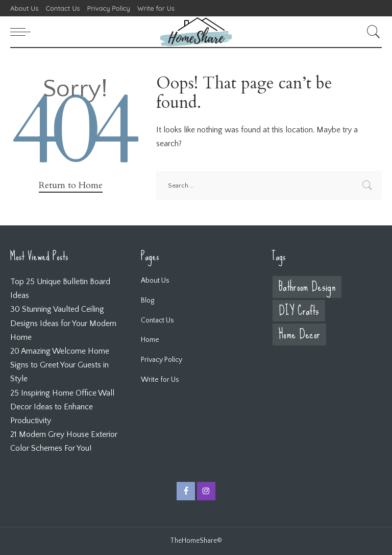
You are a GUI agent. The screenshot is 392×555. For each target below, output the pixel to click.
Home (150, 340)
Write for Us (160, 380)
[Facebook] (186, 491)
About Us (155, 281)
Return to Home (71, 185)
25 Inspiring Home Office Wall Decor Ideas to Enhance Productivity (62, 407)
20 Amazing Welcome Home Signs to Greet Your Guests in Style (60, 365)
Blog (148, 300)
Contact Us (157, 320)
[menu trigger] (23, 32)
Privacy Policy (162, 360)
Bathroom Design (307, 287)
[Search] (371, 32)
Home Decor (299, 334)
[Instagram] (206, 491)
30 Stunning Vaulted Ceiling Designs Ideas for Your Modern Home (63, 323)
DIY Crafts (299, 311)
